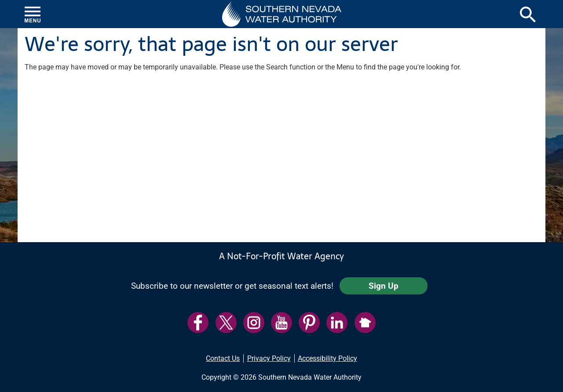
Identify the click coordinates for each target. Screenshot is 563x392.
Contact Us (223, 358)
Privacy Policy (269, 358)
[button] (282, 14)
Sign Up (384, 286)
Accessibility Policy (327, 358)
